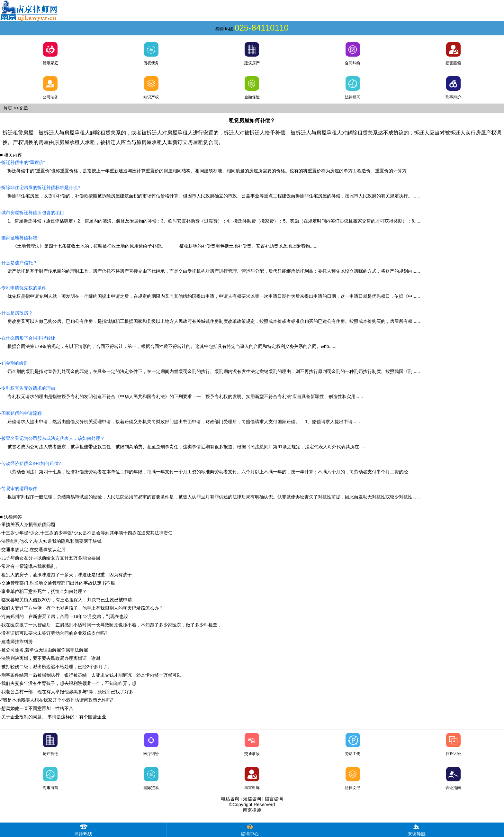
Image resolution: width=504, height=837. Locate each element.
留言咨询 (274, 799)
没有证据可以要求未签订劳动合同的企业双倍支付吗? (54, 633)
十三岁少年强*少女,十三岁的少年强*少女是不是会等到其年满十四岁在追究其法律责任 (87, 533)
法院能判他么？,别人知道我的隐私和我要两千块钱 (51, 541)
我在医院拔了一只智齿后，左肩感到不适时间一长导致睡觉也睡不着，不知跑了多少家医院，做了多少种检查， (112, 625)
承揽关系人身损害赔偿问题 (28, 524)
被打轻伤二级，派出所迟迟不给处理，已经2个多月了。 (57, 667)
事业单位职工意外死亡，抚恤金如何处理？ (44, 591)
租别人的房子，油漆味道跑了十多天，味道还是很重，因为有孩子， (69, 575)
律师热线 (83, 829)
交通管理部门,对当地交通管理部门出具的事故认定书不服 (58, 583)
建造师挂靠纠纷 (17, 641)
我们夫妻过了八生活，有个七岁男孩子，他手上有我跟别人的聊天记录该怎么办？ (82, 608)
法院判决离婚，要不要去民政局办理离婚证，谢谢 (51, 658)
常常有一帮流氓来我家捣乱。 (31, 566)
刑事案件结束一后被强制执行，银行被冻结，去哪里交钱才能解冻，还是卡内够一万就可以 (91, 675)
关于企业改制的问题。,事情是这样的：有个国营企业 (54, 717)
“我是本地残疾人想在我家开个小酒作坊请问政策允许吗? (57, 700)
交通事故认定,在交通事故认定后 (33, 550)
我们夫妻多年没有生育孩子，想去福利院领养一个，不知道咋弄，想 (69, 683)
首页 (8, 108)
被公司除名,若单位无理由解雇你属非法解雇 (45, 650)
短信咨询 (252, 799)
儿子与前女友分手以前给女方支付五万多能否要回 (51, 558)
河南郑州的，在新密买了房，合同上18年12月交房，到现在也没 (65, 616)
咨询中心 (250, 829)
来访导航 (417, 829)
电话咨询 (230, 799)
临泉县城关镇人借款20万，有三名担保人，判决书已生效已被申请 (67, 600)
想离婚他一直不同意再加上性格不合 (37, 708)
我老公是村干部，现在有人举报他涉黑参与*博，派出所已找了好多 (67, 692)
